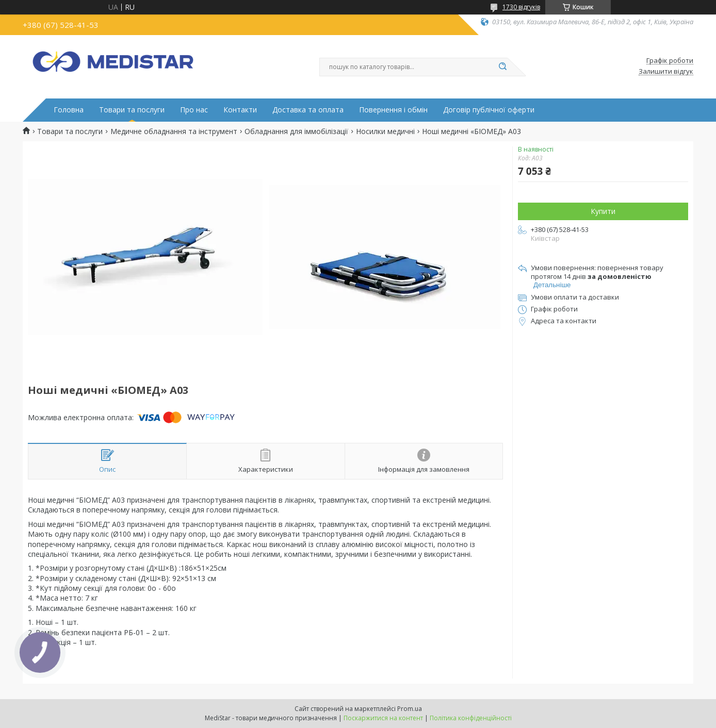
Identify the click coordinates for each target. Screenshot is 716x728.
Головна (69, 110)
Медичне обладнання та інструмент (174, 131)
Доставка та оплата (308, 110)
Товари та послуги (132, 110)
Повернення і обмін (393, 110)
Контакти (240, 110)
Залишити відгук (666, 72)
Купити (603, 211)
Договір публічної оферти (489, 110)
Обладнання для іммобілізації (296, 131)
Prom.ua (410, 709)
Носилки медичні (385, 131)
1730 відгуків (521, 7)
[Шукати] (502, 67)
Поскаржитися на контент (383, 718)
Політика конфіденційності (471, 718)
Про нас (194, 110)
